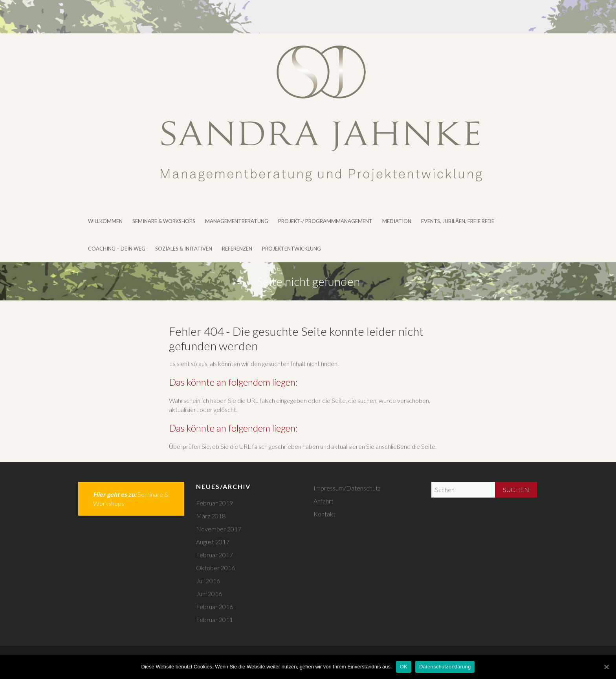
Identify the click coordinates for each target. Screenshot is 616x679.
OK (404, 667)
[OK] (606, 667)
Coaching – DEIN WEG (117, 249)
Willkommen (105, 221)
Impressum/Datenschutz (347, 488)
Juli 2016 (208, 581)
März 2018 (211, 516)
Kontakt (324, 514)
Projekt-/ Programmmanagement (325, 221)
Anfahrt (324, 501)
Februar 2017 (214, 555)
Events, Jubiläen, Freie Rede (458, 221)
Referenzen (237, 249)
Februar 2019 (214, 503)
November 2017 (219, 529)
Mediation (397, 221)
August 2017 (213, 542)
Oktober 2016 (215, 568)
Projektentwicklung (291, 249)
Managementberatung (237, 221)
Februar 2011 (214, 620)
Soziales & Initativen (184, 249)
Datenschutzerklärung (445, 667)
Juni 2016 (209, 594)
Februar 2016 (214, 607)
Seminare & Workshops (164, 221)
